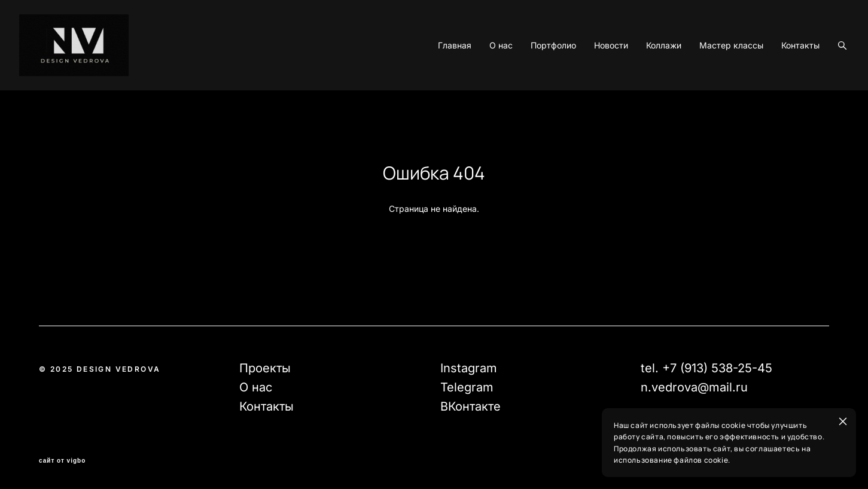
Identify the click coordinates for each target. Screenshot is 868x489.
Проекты (265, 369)
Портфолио (534, 81)
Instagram (469, 369)
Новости (591, 81)
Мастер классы (712, 81)
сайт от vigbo (62, 461)
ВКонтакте (470, 407)
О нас (481, 81)
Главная (435, 81)
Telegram (467, 388)
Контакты (781, 81)
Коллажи (644, 81)
